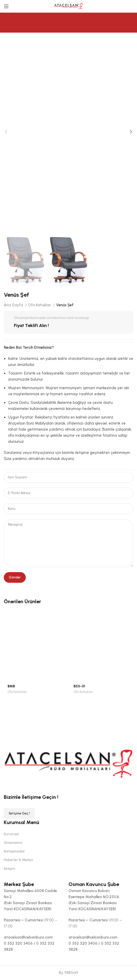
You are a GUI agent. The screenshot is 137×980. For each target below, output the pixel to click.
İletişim (9, 869)
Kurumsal (11, 834)
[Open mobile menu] (6, 6)
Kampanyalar (14, 851)
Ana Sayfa (14, 305)
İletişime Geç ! (19, 813)
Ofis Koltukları (40, 305)
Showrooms (13, 843)
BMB (11, 686)
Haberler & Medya (18, 860)
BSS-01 (79, 686)
